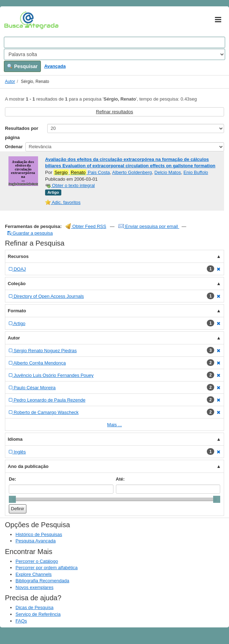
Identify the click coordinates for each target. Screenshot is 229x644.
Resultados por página (22, 133)
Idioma (15, 439)
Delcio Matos (168, 172)
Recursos (18, 256)
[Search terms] (114, 42)
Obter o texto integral (70, 185)
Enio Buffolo (196, 172)
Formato (17, 311)
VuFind (15, 20)
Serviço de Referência (38, 614)
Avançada (55, 66)
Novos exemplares (35, 587)
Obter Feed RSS (86, 226)
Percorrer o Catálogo (37, 561)
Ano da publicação (28, 466)
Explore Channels (34, 574)
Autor (10, 82)
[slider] (12, 499)
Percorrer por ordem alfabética (47, 568)
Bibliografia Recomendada (42, 581)
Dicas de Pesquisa (35, 607)
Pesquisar (22, 66)
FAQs (21, 621)
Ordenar (14, 147)
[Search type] (114, 54)
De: (13, 479)
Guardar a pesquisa (30, 233)
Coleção (17, 284)
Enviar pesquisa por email (149, 226)
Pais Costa (82, 173)
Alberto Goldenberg (132, 172)
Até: (120, 479)
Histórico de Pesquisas (39, 534)
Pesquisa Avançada (36, 541)
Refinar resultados (114, 112)
